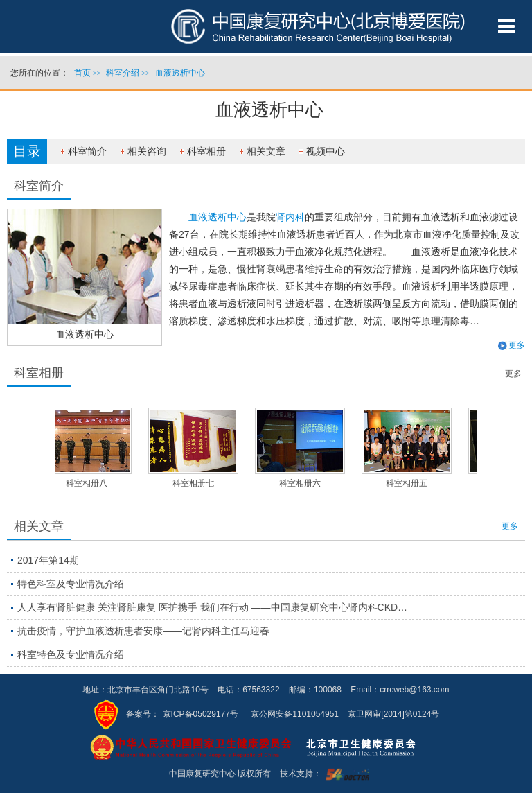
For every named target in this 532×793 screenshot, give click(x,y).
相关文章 (266, 151)
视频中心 (326, 151)
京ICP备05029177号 (201, 714)
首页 (82, 73)
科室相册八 (89, 483)
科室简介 (87, 151)
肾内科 (290, 217)
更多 (517, 345)
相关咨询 (147, 151)
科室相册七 (195, 483)
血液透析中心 (85, 334)
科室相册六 (302, 483)
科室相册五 (409, 483)
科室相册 (206, 151)
